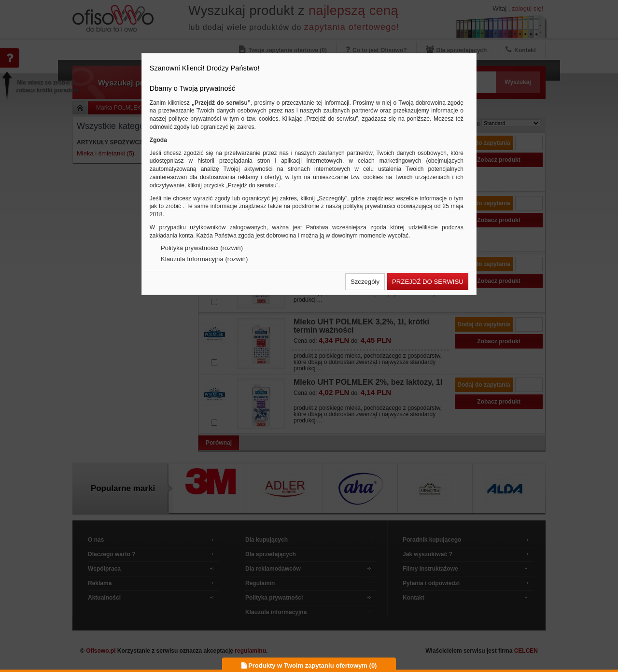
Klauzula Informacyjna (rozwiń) (204, 259)
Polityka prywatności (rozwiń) (202, 248)
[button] (365, 282)
